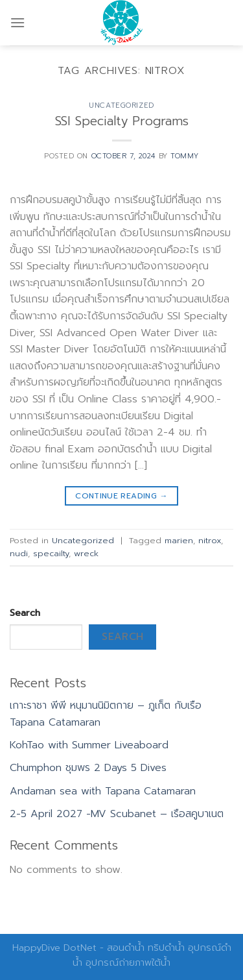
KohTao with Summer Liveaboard (89, 745)
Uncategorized (121, 105)
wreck (86, 553)
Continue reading (121, 496)
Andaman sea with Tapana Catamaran (103, 791)
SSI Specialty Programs (122, 121)
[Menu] (17, 22)
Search (25, 613)
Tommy (185, 156)
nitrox (210, 540)
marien (179, 540)
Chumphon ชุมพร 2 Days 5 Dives (88, 768)
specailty (51, 553)
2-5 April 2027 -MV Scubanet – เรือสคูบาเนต (117, 814)
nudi (19, 553)
